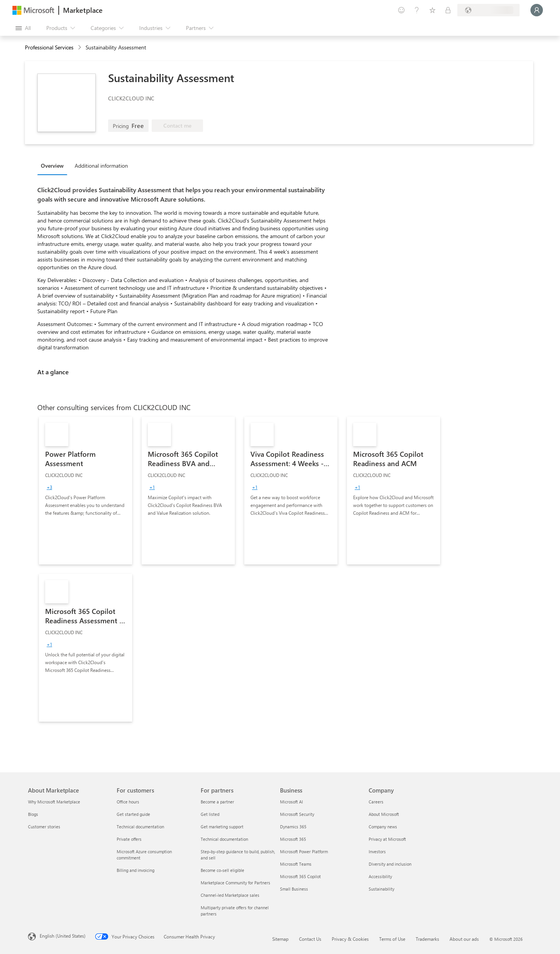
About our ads (464, 939)
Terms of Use (392, 939)
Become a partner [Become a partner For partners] (217, 802)
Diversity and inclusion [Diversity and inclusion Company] (390, 864)
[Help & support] (417, 10)
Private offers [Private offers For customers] (129, 839)
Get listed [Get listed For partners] (210, 814)
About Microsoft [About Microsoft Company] (384, 814)
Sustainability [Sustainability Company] (381, 889)
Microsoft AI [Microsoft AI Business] (291, 802)
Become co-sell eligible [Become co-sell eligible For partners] (222, 870)
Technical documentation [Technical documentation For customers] (140, 827)
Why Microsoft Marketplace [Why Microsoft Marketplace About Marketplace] (54, 802)
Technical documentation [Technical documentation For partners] (224, 839)
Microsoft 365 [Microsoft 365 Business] (293, 839)
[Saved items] (432, 10)
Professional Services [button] (49, 47)
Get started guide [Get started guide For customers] (133, 814)
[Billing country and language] (488, 10)
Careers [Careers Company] (376, 802)
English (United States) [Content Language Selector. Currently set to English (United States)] (63, 936)
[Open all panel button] (23, 28)
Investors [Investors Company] (377, 851)
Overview (52, 166)
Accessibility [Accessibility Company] (380, 876)
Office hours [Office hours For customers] (128, 802)
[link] (86, 491)
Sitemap (280, 939)
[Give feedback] (401, 10)
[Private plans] (448, 10)
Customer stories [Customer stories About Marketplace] (44, 827)
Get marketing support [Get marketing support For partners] (222, 827)
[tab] (54, 165)
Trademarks (427, 939)
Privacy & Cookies (350, 939)
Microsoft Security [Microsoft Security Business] (297, 814)
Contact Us (310, 939)
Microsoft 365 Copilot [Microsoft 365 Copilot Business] (300, 876)
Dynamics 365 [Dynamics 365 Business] (293, 827)
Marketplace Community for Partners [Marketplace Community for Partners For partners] (235, 883)
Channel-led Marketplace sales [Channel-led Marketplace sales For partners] (230, 895)
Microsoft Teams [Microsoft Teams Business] (296, 864)
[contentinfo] (80, 48)
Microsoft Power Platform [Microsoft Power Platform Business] (304, 851)
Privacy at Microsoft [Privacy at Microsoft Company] (387, 839)
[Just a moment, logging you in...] (537, 10)
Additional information (101, 166)
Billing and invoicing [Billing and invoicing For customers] (136, 870)
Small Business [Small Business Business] (294, 889)
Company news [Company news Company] (383, 827)
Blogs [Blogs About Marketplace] (33, 814)
